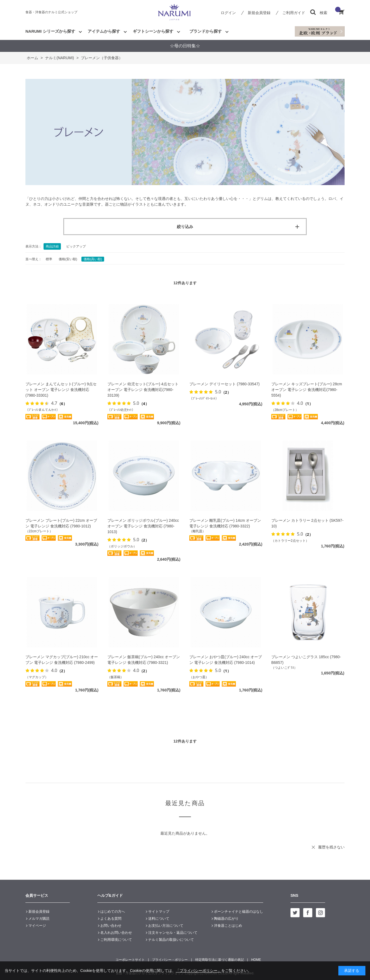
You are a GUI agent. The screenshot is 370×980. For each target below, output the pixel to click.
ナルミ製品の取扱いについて (171, 940)
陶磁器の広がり (226, 919)
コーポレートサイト (130, 960)
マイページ (37, 926)
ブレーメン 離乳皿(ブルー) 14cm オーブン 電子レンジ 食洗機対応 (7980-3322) (225, 523)
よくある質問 (111, 919)
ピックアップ (76, 246)
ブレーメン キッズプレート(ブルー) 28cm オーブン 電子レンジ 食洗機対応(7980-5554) (307, 390)
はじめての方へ (113, 912)
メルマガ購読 (39, 919)
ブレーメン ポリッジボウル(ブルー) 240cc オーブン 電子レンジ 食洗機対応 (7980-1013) (143, 526)
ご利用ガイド (294, 13)
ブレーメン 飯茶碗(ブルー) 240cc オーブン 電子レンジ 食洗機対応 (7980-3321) (144, 660)
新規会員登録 (259, 13)
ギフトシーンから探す (153, 31)
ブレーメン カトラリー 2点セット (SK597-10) (307, 523)
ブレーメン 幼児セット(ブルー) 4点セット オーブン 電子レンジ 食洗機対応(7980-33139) (143, 390)
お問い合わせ (111, 926)
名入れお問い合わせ (116, 933)
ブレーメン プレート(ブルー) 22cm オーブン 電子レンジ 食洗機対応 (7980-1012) (61, 523)
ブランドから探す (206, 31)
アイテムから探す (104, 31)
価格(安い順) (68, 259)
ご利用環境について (116, 940)
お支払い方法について (166, 926)
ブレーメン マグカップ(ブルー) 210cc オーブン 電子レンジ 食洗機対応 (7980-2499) (62, 660)
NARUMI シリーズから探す (50, 31)
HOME (256, 960)
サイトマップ (159, 912)
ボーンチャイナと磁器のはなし (239, 912)
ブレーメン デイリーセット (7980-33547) (224, 384)
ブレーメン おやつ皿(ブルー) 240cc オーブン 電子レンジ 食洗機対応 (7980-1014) (226, 660)
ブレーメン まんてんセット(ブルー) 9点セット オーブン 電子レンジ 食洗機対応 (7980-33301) (61, 390)
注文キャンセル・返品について (173, 933)
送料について (159, 919)
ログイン (228, 13)
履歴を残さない (331, 847)
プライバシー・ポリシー (170, 960)
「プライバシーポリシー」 (199, 971)
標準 (49, 259)
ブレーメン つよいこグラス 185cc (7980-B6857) (306, 660)
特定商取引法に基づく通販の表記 (220, 960)
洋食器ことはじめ (228, 926)
